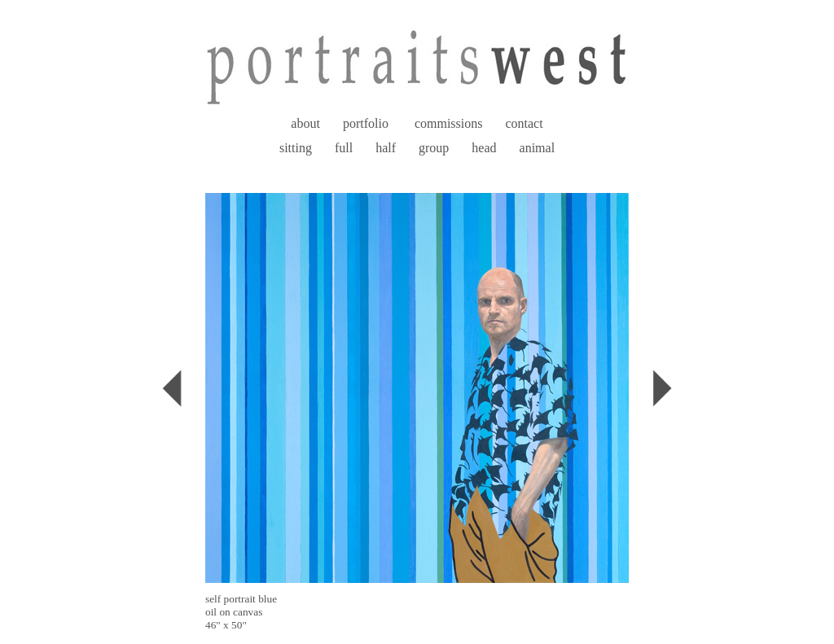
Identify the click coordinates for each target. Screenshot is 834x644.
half (386, 148)
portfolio (366, 123)
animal (538, 148)
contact (524, 123)
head (484, 148)
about (305, 123)
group (434, 148)
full (344, 148)
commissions (449, 123)
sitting (296, 148)
